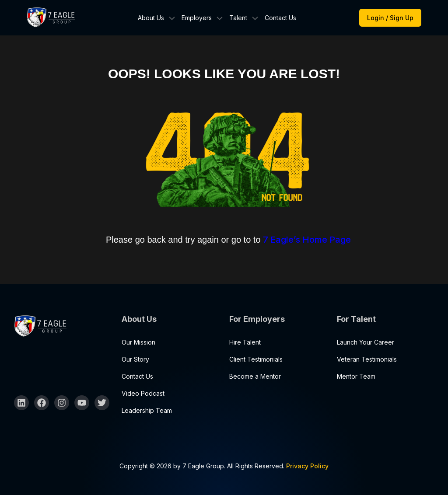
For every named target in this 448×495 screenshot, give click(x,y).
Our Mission (138, 342)
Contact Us (280, 18)
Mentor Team (356, 376)
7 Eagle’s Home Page (307, 240)
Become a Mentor (255, 376)
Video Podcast (143, 393)
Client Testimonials (256, 359)
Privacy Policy (307, 466)
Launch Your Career (366, 342)
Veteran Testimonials (367, 359)
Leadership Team (147, 410)
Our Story (135, 359)
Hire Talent (245, 342)
